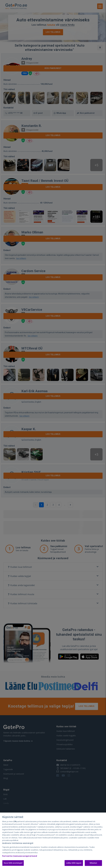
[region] (53, 840)
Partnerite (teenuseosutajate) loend (20, 856)
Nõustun (93, 863)
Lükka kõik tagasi (74, 863)
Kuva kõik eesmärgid (13, 863)
